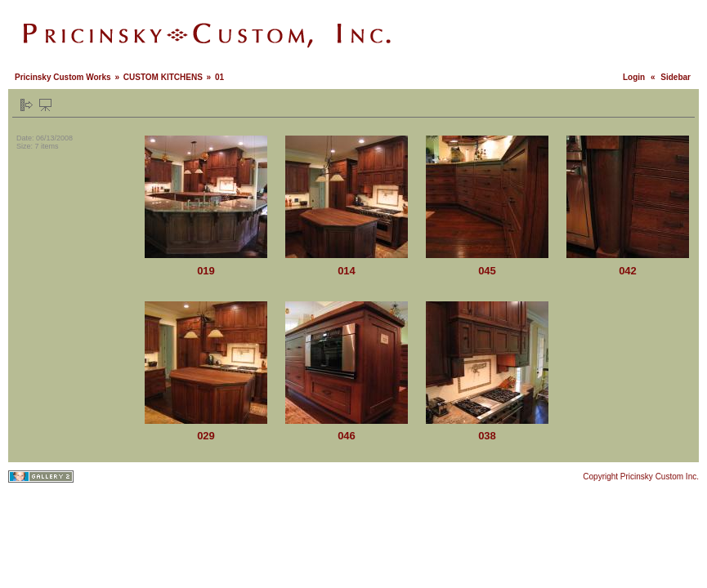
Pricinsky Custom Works (63, 77)
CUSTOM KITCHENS (163, 77)
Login (634, 77)
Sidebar (676, 77)
